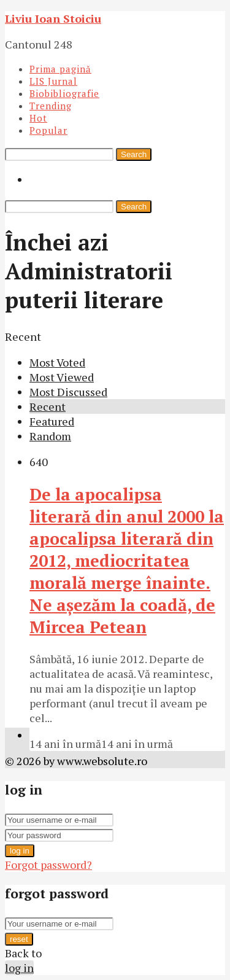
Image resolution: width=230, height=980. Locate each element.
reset (19, 939)
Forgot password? (48, 865)
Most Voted (57, 362)
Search (134, 154)
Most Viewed (62, 377)
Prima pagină (60, 69)
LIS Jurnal (53, 81)
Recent (48, 406)
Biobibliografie (64, 93)
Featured (52, 421)
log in (20, 851)
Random (50, 436)
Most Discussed (68, 392)
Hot (38, 118)
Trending (51, 106)
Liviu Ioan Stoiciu (53, 18)
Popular (48, 130)
